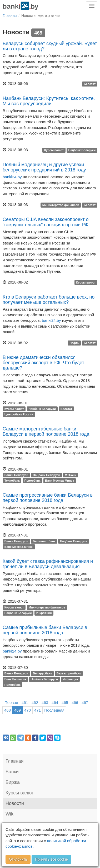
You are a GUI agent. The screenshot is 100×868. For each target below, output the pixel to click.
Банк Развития (15, 679)
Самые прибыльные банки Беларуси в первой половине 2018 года (45, 630)
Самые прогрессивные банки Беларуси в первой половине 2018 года (48, 498)
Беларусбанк (42, 674)
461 (25, 702)
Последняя (54, 710)
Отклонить (18, 859)
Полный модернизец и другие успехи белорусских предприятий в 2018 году (44, 167)
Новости (15, 803)
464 (55, 702)
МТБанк (70, 475)
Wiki (10, 814)
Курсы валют (54, 150)
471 (37, 710)
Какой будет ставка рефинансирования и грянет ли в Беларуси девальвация (48, 564)
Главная (15, 761)
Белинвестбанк (44, 541)
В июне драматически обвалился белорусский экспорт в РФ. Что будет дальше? (43, 363)
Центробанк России (19, 414)
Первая (11, 702)
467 (85, 702)
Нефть (74, 343)
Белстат (90, 84)
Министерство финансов (61, 205)
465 (65, 702)
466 (75, 702)
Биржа (13, 782)
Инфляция (44, 613)
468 (7, 710)
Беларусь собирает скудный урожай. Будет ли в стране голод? (50, 46)
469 (17, 710)
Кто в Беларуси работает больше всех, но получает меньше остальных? (49, 300)
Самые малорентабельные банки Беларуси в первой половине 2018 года (46, 431)
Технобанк (12, 481)
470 (27, 710)
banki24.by (12, 177)
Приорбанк (32, 481)
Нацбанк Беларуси (82, 150)
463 (45, 702)
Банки (12, 772)
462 (35, 702)
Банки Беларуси (16, 475)
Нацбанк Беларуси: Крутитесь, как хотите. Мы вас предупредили (49, 101)
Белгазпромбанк (69, 674)
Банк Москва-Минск (59, 481)
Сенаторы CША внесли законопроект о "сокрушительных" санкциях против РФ (46, 222)
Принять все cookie (51, 859)
